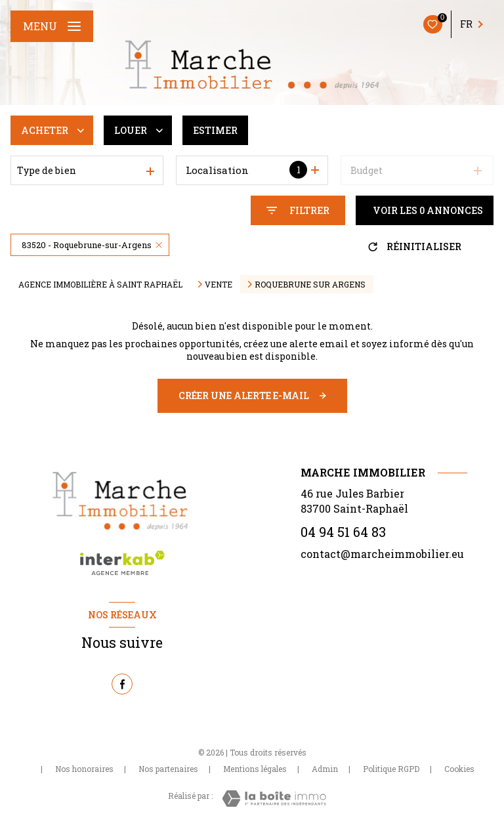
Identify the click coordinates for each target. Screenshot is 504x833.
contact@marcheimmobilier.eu (382, 554)
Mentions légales (255, 769)
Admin (325, 769)
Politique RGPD (391, 769)
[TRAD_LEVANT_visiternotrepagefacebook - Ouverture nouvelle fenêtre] (122, 684)
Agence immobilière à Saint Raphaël (100, 284)
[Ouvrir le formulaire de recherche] (298, 210)
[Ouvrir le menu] (52, 26)
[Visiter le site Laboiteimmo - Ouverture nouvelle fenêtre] (274, 799)
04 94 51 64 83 (343, 532)
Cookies (459, 769)
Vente (219, 284)
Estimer (215, 130)
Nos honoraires (84, 769)
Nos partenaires (168, 769)
